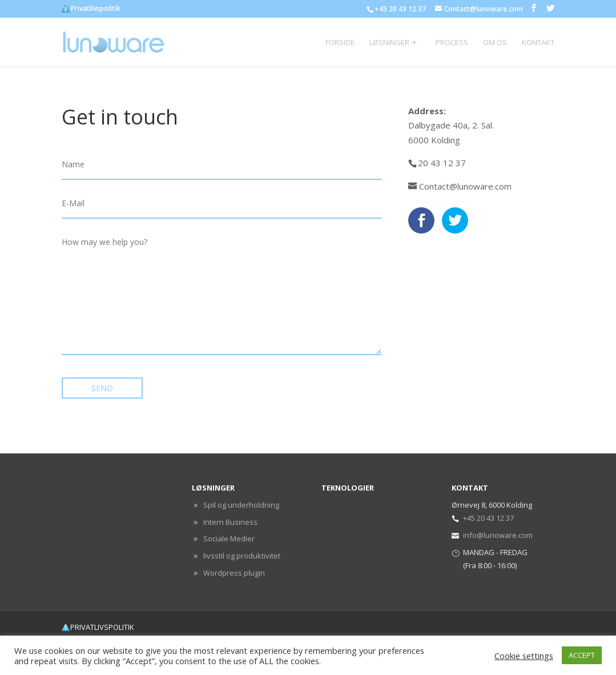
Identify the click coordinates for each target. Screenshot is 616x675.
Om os (495, 43)
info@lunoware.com (498, 535)
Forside (340, 43)
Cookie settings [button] (524, 656)
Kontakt (538, 43)
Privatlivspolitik (96, 9)
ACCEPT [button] (582, 655)
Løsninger (389, 43)
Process (452, 43)
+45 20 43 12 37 (488, 518)
